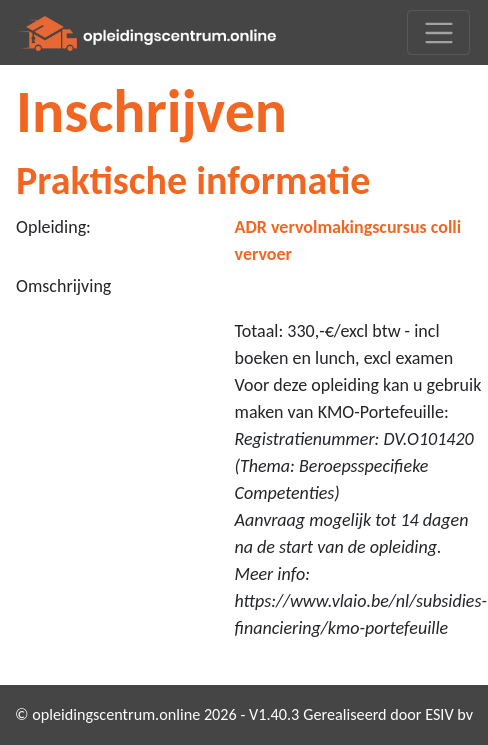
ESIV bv (449, 714)
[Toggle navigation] (438, 32)
